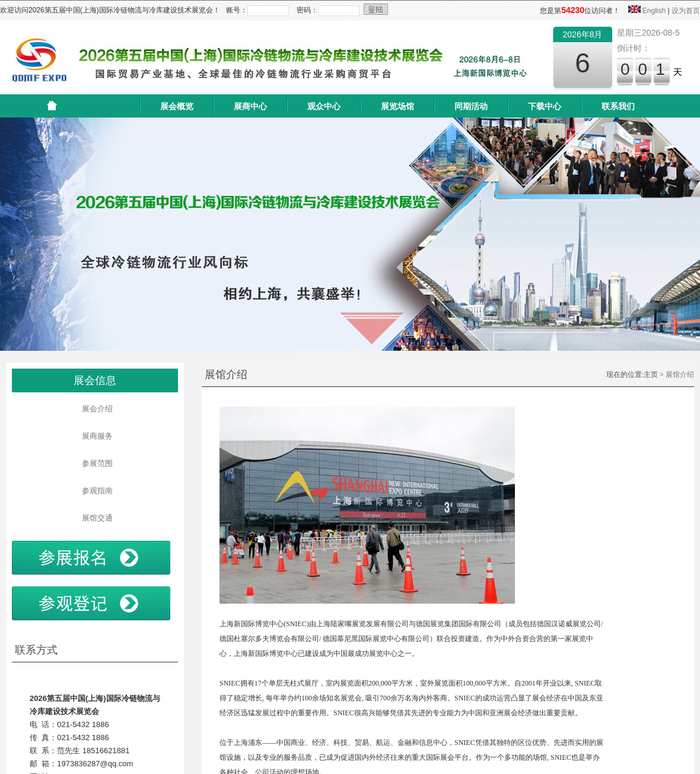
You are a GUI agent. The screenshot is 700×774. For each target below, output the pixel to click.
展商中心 (250, 106)
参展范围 (95, 463)
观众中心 (324, 106)
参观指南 (95, 491)
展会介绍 (95, 409)
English (654, 11)
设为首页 (686, 11)
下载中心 (545, 106)
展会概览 (177, 106)
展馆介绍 (680, 375)
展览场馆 (397, 106)
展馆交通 (95, 518)
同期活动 (471, 106)
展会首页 (103, 106)
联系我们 (618, 106)
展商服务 (95, 436)
